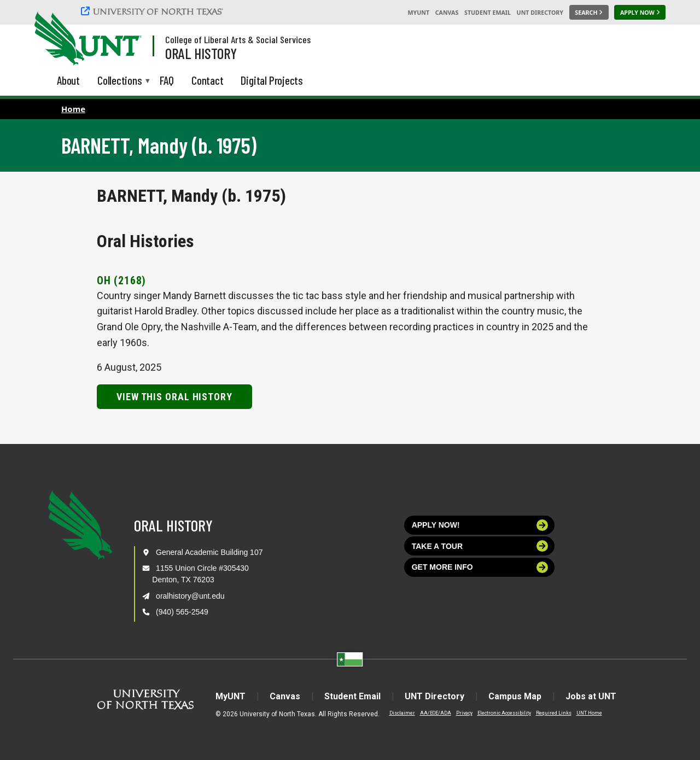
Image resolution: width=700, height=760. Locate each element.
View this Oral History (174, 397)
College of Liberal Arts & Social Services (238, 39)
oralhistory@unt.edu (190, 596)
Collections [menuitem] (120, 81)
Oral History (201, 53)
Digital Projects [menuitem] (272, 80)
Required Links (554, 713)
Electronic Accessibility (504, 713)
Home (73, 109)
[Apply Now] (640, 13)
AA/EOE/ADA (436, 713)
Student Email (488, 13)
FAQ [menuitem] (167, 80)
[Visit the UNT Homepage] (125, 39)
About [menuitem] (68, 80)
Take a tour (480, 546)
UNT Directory (540, 13)
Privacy (464, 713)
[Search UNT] (589, 13)
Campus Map (515, 696)
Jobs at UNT (591, 696)
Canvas (447, 13)
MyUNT (418, 13)
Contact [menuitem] (208, 80)
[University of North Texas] (154, 11)
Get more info (480, 567)
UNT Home (589, 713)
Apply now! (480, 525)
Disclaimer (402, 713)
